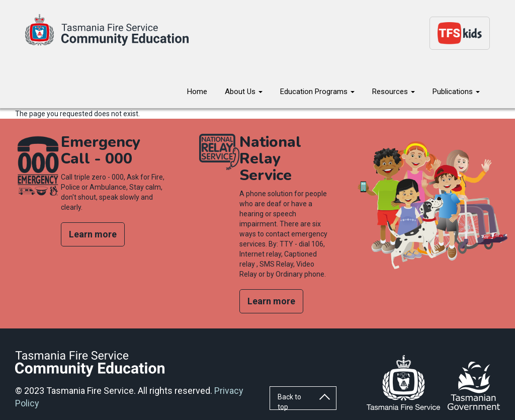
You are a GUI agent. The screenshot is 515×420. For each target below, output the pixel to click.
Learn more (93, 234)
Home (197, 92)
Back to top (289, 401)
